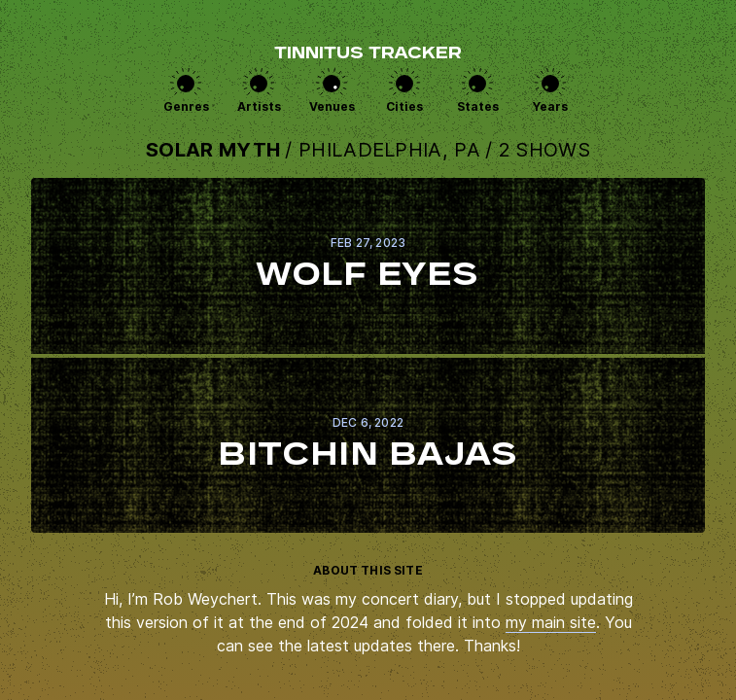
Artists (259, 106)
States (478, 106)
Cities (404, 106)
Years (550, 106)
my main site (551, 622)
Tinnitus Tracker (368, 54)
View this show (368, 266)
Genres (186, 106)
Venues (332, 106)
